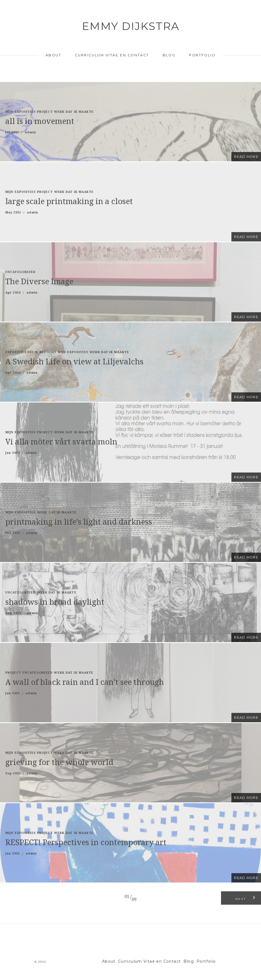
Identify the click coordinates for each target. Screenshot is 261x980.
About (53, 55)
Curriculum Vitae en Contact (112, 55)
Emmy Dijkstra (131, 26)
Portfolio (202, 55)
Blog (169, 55)
